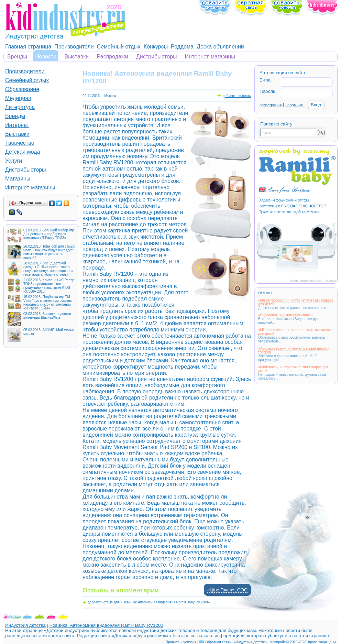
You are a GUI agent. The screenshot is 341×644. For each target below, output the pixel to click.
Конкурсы (156, 47)
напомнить (295, 105)
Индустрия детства (25, 625)
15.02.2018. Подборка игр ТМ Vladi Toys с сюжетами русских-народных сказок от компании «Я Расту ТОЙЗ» (48, 303)
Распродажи (113, 57)
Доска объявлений (220, 47)
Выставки (77, 57)
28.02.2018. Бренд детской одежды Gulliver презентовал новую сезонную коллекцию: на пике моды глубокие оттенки (48, 269)
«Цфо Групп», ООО (227, 590)
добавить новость (237, 96)
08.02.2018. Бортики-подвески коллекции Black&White (47, 316)
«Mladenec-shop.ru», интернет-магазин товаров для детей (296, 302)
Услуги (14, 161)
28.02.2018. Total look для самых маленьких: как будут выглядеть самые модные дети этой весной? (49, 252)
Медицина (18, 98)
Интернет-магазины (210, 57)
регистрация (271, 105)
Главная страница (28, 47)
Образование (22, 89)
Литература (20, 107)
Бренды (17, 57)
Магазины (18, 179)
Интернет (17, 125)
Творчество (20, 143)
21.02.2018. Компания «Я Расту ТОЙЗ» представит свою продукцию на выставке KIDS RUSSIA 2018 (48, 286)
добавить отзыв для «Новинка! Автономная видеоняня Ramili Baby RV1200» (149, 602)
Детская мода (23, 152)
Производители (74, 47)
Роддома (182, 47)
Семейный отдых (119, 47)
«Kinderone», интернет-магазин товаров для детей (293, 369)
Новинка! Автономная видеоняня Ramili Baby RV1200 (106, 625)
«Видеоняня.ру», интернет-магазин (286, 315)
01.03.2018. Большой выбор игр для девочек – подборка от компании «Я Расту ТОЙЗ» (49, 234)
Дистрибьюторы (157, 57)
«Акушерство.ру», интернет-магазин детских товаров (294, 350)
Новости (46, 57)
